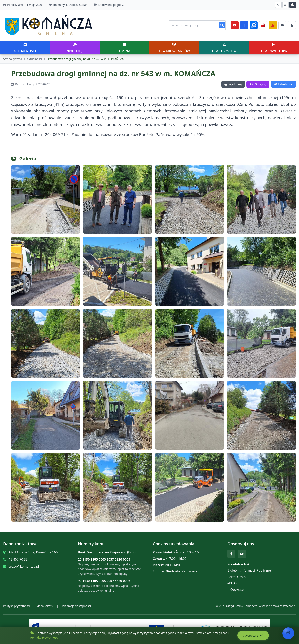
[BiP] (263, 25)
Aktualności (34, 59)
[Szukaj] (222, 25)
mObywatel (236, 590)
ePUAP (232, 583)
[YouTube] (235, 25)
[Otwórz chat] (288, 633)
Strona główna (13, 59)
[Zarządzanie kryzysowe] (273, 25)
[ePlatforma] (254, 25)
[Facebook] (244, 25)
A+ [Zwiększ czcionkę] (278, 5)
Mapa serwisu (45, 606)
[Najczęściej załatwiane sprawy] (282, 25)
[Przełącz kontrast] (293, 5)
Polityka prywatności (17, 606)
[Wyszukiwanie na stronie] (197, 25)
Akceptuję (253, 635)
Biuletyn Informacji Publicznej (250, 570)
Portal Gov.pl (237, 577)
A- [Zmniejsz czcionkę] (285, 5)
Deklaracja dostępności (76, 606)
